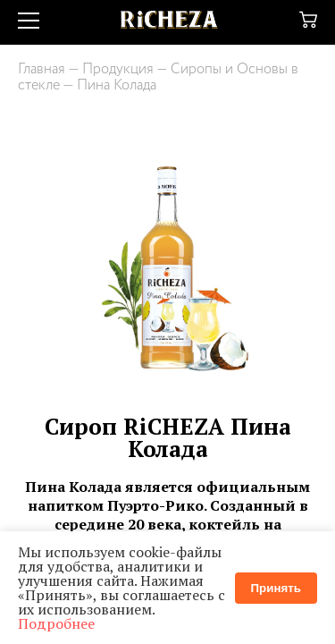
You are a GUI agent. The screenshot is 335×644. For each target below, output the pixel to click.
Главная (42, 69)
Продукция (118, 69)
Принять (276, 588)
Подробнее (56, 623)
